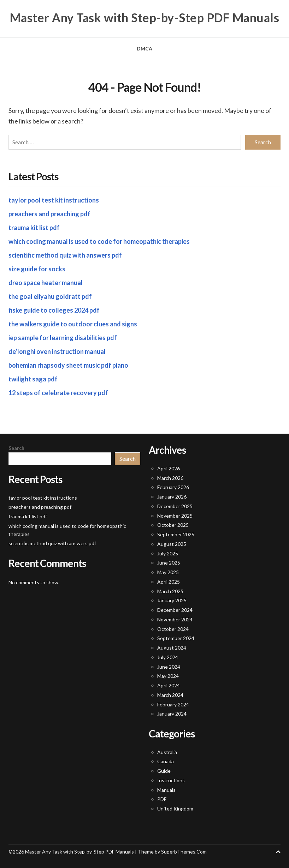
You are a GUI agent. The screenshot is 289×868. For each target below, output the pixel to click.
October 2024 (173, 629)
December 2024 (175, 610)
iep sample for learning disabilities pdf (63, 338)
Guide (164, 771)
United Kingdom (175, 809)
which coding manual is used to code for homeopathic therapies (99, 241)
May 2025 (168, 572)
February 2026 (173, 487)
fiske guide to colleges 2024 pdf (54, 310)
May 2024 (168, 676)
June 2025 (169, 563)
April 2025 (169, 582)
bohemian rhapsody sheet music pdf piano (68, 365)
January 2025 (172, 600)
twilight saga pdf (33, 379)
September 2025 (176, 534)
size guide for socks (37, 269)
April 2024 (169, 685)
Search (16, 448)
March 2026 (170, 478)
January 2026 (172, 497)
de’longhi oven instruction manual (57, 351)
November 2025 (175, 516)
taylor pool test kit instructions (54, 200)
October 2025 (173, 525)
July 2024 (168, 657)
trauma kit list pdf (34, 228)
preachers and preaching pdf (49, 214)
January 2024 (172, 714)
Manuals (166, 790)
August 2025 (172, 544)
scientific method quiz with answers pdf (65, 255)
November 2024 (175, 619)
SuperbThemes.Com (184, 852)
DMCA (144, 49)
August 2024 (172, 648)
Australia (167, 752)
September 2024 (176, 638)
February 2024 (173, 704)
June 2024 (169, 667)
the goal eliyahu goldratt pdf (50, 296)
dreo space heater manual (46, 283)
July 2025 (168, 553)
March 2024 (170, 695)
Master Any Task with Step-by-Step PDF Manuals (145, 18)
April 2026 (169, 468)
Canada (166, 761)
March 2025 (170, 591)
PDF (162, 799)
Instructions (171, 780)
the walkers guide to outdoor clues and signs (73, 324)
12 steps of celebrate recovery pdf (58, 393)
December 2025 (175, 506)
